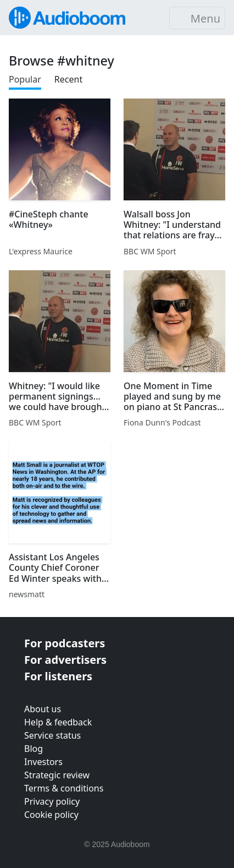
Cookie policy (51, 815)
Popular (25, 79)
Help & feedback (58, 722)
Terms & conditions (64, 788)
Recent (68, 79)
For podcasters (65, 643)
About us (43, 709)
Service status (52, 735)
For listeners (58, 676)
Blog (34, 749)
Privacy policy (52, 801)
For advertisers (65, 660)
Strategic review (57, 775)
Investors (43, 762)
